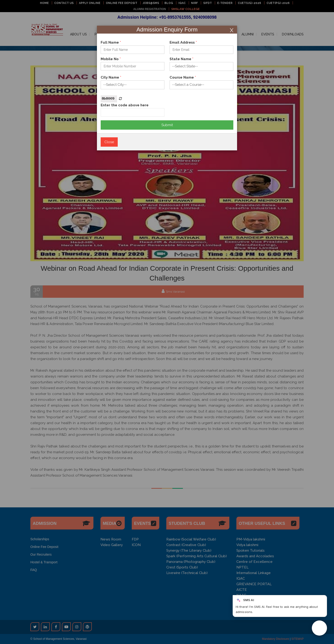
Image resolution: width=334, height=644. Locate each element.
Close (109, 142)
